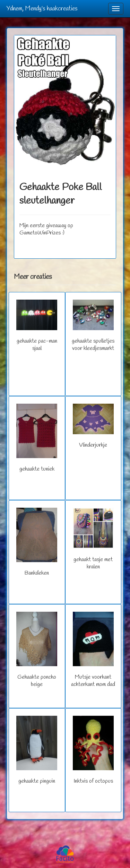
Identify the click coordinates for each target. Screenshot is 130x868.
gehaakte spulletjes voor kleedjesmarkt (93, 326)
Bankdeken (37, 542)
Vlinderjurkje (93, 426)
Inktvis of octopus (93, 750)
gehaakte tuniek (37, 438)
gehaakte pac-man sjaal (37, 326)
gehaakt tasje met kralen (93, 539)
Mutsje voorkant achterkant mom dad (93, 650)
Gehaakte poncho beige (37, 650)
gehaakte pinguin (37, 750)
